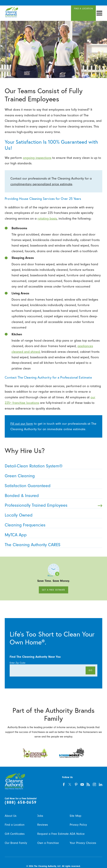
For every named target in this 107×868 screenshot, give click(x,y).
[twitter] (70, 784)
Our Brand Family (16, 843)
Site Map (75, 816)
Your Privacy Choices (83, 843)
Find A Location (84, 9)
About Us (11, 816)
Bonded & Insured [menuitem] (52, 496)
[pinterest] (76, 784)
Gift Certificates (15, 834)
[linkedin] (100, 784)
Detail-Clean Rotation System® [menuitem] (52, 466)
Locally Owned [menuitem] (52, 515)
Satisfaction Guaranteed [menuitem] (52, 486)
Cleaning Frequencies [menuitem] (52, 525)
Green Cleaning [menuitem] (52, 476)
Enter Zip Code (18, 663)
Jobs (40, 816)
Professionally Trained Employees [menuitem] (53, 505)
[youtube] (82, 784)
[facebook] (64, 784)
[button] (99, 13)
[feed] (88, 784)
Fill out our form (22, 424)
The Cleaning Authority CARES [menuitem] (52, 545)
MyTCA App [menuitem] (52, 535)
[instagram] (94, 784)
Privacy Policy (78, 825)
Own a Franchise (48, 843)
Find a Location (15, 825)
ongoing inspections (37, 158)
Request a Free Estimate (53, 834)
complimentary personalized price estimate (41, 184)
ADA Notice (77, 834)
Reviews (43, 825)
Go (90, 670)
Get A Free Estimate (53, 590)
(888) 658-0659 (21, 802)
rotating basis (47, 218)
